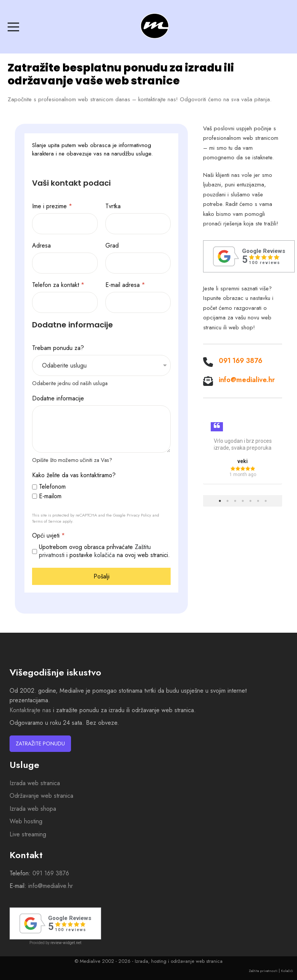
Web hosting (26, 821)
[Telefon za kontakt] (65, 302)
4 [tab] (243, 501)
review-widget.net (66, 943)
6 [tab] (258, 501)
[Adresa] (65, 263)
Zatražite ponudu (40, 744)
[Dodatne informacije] (101, 429)
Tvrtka (113, 207)
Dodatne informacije (58, 399)
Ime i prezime (52, 207)
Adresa (41, 246)
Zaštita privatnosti (263, 971)
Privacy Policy (139, 515)
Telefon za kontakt (58, 285)
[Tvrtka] (138, 224)
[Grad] (138, 263)
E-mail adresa (125, 285)
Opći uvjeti (48, 536)
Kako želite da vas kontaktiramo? (74, 475)
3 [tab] (235, 501)
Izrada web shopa (33, 809)
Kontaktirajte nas (30, 710)
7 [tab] (266, 501)
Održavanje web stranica (41, 796)
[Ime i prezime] (65, 224)
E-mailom (50, 496)
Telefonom (52, 487)
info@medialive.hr (247, 380)
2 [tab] (228, 501)
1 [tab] (220, 501)
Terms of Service (47, 521)
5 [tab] (250, 501)
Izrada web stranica (35, 783)
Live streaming (28, 834)
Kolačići (287, 971)
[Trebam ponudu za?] (101, 365)
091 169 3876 (241, 361)
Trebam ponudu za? (58, 348)
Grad (112, 246)
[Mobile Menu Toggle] (13, 27)
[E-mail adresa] (138, 302)
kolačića (105, 555)
